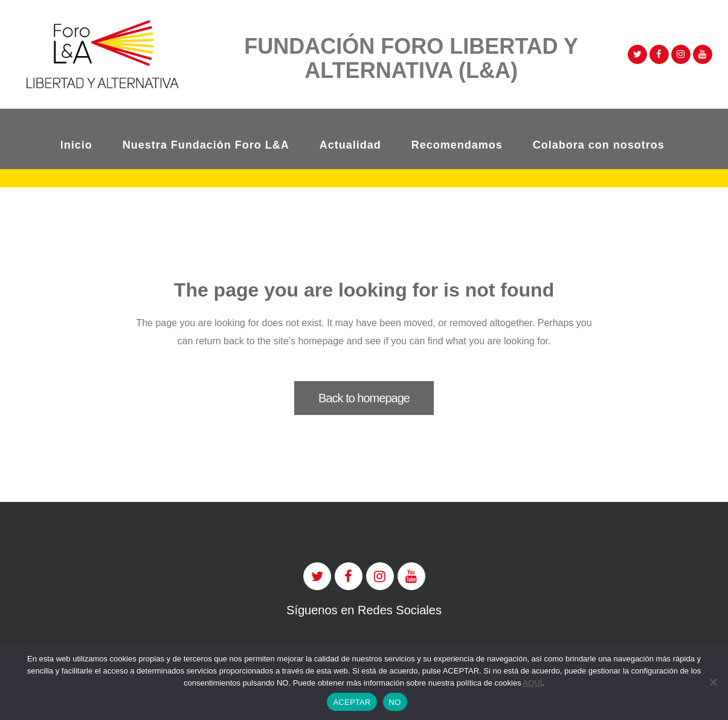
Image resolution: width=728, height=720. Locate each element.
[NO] (713, 682)
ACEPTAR (352, 702)
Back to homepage (364, 398)
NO (395, 702)
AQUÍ (533, 683)
